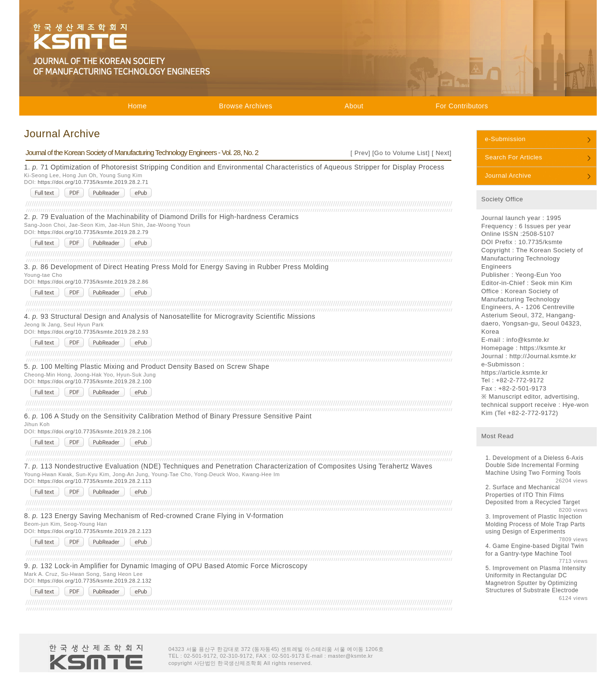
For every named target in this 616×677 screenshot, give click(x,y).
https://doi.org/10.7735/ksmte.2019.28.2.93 (93, 332)
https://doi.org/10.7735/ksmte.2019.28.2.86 (93, 282)
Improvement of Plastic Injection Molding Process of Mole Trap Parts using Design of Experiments (535, 524)
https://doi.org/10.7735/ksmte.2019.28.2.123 (95, 531)
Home (137, 106)
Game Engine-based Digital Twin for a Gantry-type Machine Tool (535, 550)
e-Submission (506, 139)
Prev (360, 153)
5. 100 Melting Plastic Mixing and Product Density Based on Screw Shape (147, 366)
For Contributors (462, 106)
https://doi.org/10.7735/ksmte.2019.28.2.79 (93, 232)
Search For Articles (514, 157)
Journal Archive (508, 176)
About (354, 106)
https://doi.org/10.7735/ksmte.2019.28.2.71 (93, 182)
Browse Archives (246, 106)
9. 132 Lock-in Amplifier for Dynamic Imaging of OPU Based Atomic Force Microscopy (166, 566)
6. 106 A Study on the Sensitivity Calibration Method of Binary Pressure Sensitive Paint (168, 416)
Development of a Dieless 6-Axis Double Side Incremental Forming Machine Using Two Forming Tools (535, 465)
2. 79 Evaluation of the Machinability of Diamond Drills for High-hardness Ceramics (161, 217)
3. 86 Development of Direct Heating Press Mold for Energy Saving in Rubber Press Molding (176, 267)
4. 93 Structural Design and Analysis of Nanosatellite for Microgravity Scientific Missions (170, 316)
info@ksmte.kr (528, 340)
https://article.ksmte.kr (514, 372)
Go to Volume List (401, 153)
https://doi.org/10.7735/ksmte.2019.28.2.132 (95, 581)
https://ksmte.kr (543, 348)
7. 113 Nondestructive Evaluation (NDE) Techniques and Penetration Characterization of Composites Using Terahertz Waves (228, 466)
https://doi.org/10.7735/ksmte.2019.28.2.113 (95, 481)
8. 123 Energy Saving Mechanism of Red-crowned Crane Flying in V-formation (154, 516)
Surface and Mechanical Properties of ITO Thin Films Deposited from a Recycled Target (533, 495)
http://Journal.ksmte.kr (543, 356)
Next (442, 153)
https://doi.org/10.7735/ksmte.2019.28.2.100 (95, 381)
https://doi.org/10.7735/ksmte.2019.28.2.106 (95, 431)
